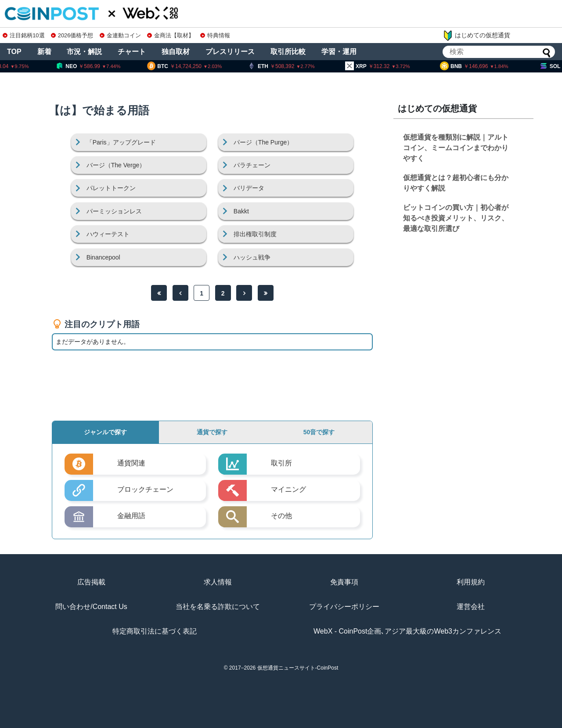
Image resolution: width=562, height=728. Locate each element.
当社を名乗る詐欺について (218, 607)
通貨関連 (131, 463)
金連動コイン (120, 35)
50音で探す (319, 432)
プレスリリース (230, 52)
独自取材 (176, 52)
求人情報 (218, 582)
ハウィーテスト (108, 234)
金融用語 (131, 516)
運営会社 (471, 607)
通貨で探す (212, 432)
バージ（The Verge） (116, 165)
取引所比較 (288, 52)
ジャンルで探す (105, 432)
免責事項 (344, 582)
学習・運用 (339, 52)
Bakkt (241, 211)
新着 (44, 52)
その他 (281, 516)
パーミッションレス (114, 211)
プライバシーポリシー (344, 607)
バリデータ (249, 188)
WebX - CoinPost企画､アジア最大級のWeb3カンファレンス (407, 631)
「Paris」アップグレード (121, 142)
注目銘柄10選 (23, 35)
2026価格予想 (72, 35)
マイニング (288, 489)
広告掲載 (91, 582)
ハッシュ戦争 (252, 257)
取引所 (281, 463)
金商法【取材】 (171, 35)
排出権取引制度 (255, 234)
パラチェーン (252, 165)
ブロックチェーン (145, 489)
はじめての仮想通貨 (476, 36)
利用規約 (471, 582)
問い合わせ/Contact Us (91, 607)
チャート (132, 52)
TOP (14, 52)
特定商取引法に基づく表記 (155, 631)
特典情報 (215, 35)
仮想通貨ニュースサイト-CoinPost (298, 668)
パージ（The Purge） (263, 142)
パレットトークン (111, 188)
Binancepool (103, 257)
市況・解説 (84, 52)
